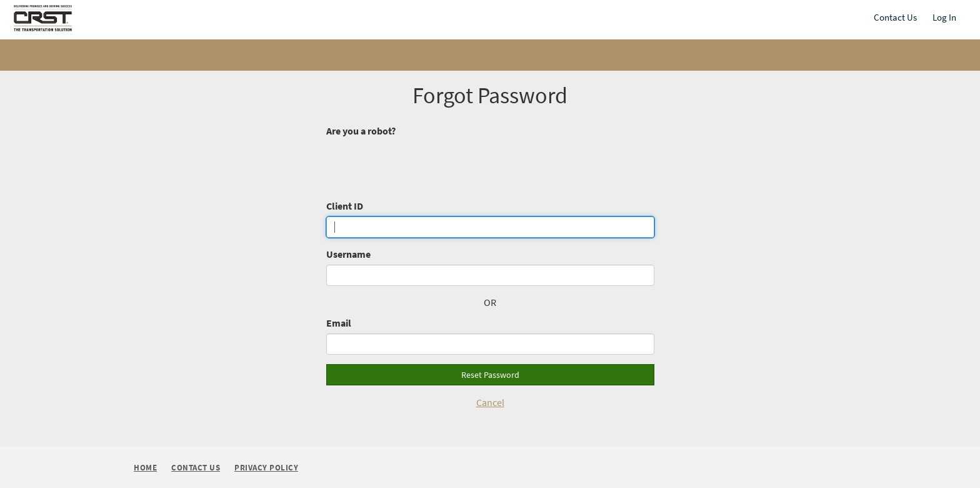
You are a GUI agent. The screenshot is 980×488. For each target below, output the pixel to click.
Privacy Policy (266, 468)
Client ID (345, 206)
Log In (944, 17)
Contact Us (895, 17)
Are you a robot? (361, 131)
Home (145, 468)
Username (348, 254)
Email (339, 323)
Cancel (490, 402)
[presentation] (421, 165)
